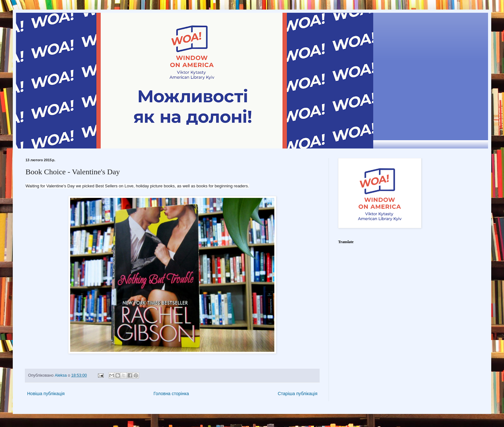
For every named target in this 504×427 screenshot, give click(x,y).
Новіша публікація (46, 394)
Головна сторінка (171, 394)
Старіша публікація (298, 394)
